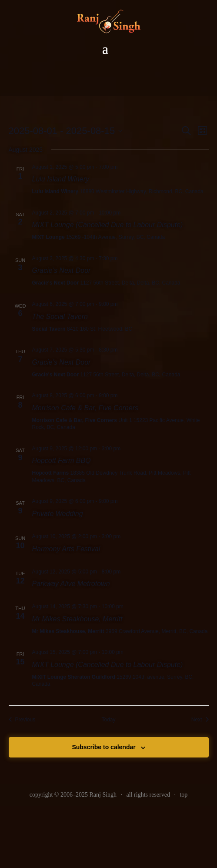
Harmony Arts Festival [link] (66, 549)
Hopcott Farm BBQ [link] (62, 461)
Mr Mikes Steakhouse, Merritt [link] (77, 619)
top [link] (184, 795)
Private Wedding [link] (58, 514)
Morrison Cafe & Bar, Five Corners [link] (85, 408)
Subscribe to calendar (103, 747)
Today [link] (108, 720)
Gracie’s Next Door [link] (62, 270)
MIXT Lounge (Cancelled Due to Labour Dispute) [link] (108, 225)
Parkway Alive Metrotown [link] (71, 584)
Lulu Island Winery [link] (61, 179)
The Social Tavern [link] (60, 317)
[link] (22, 720)
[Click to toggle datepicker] (66, 131)
